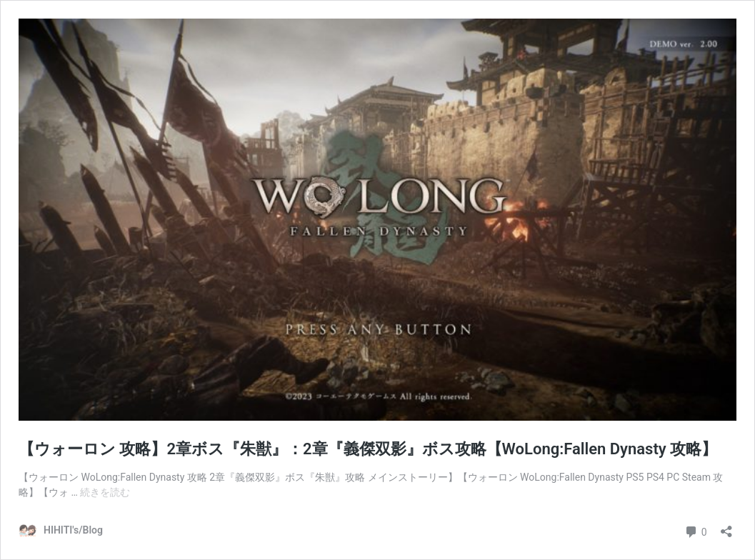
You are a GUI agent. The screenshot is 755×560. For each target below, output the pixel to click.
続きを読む (105, 492)
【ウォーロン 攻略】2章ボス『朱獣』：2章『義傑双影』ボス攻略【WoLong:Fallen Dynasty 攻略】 (368, 449)
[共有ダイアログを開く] (726, 527)
